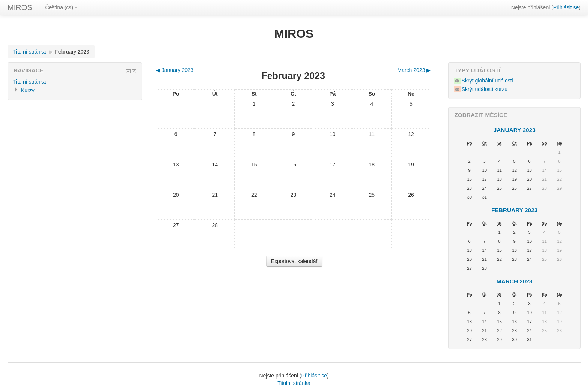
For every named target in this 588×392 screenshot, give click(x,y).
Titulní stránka (29, 52)
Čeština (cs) (62, 7)
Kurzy (28, 90)
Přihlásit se (566, 7)
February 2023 (72, 52)
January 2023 (514, 130)
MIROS (20, 7)
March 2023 (514, 281)
